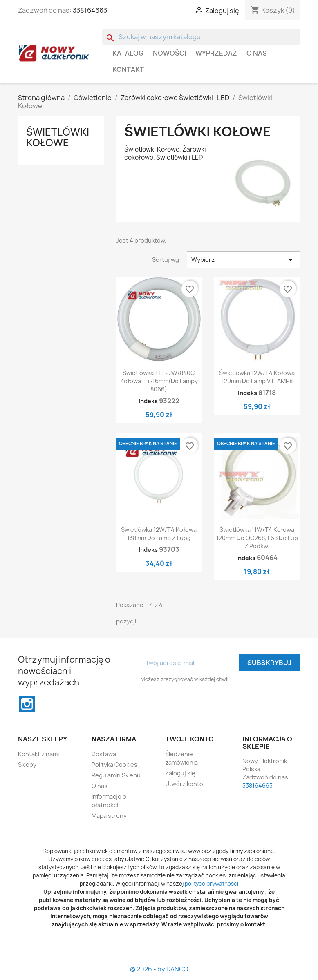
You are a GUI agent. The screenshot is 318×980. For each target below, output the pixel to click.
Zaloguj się (180, 773)
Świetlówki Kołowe (58, 137)
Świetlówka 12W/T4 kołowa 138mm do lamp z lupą (159, 534)
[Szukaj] (201, 37)
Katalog (128, 53)
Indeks (148, 401)
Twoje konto (189, 739)
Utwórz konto (184, 784)
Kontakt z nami (38, 754)
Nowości (169, 53)
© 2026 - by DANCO (159, 969)
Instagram (27, 704)
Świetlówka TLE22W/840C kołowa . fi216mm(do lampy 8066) (159, 381)
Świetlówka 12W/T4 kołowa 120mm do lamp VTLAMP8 (257, 377)
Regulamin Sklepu (116, 775)
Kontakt (128, 69)
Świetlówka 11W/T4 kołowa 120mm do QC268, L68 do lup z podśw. (257, 538)
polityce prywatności (212, 884)
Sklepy (27, 765)
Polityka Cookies (114, 765)
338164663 (90, 10)
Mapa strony (109, 816)
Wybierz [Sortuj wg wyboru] (243, 260)
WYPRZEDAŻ (216, 53)
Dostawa (104, 754)
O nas (257, 53)
